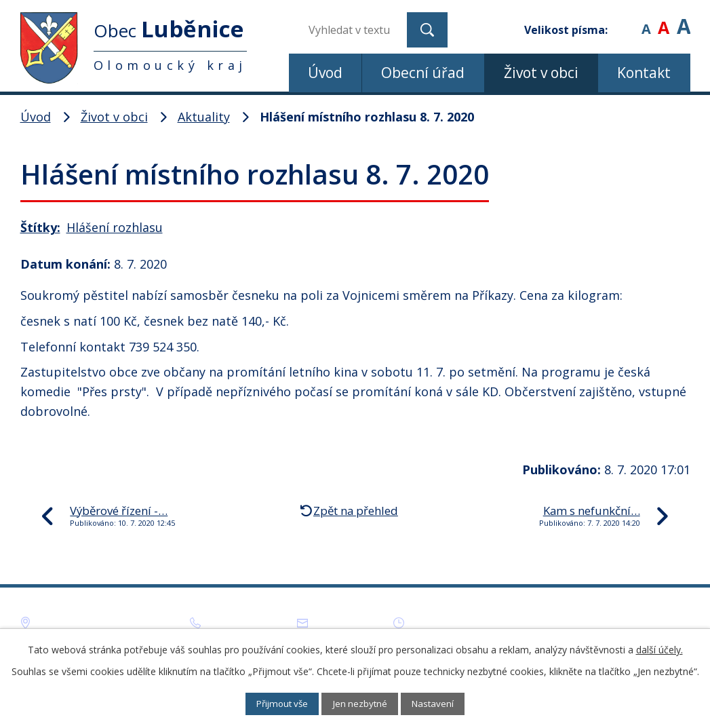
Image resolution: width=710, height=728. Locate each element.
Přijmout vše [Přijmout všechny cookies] (274, 703)
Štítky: (40, 227)
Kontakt (644, 73)
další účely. (659, 648)
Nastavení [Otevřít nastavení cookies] (442, 703)
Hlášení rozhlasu (115, 227)
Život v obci (541, 73)
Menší (646, 20)
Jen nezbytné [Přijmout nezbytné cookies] (361, 703)
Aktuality (204, 117)
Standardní (664, 20)
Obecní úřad (423, 73)
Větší (684, 20)
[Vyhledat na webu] (353, 30)
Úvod (325, 73)
